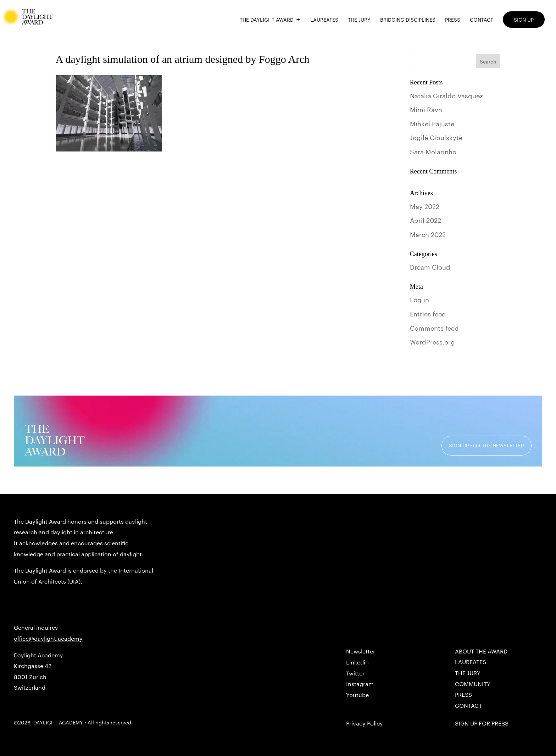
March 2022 (428, 234)
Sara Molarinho (433, 151)
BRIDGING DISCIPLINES (408, 20)
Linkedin (357, 662)
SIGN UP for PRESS (482, 723)
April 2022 (426, 220)
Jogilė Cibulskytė (436, 137)
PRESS (453, 20)
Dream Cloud (430, 267)
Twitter (355, 673)
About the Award (481, 651)
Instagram (360, 684)
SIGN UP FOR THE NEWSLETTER (486, 445)
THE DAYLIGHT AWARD (267, 20)
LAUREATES (324, 20)
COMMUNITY (473, 684)
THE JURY (359, 20)
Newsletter (361, 651)
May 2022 (425, 206)
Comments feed (434, 328)
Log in (419, 299)
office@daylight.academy (48, 638)
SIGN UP (524, 20)
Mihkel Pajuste (432, 123)
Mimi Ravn (426, 109)
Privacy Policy (365, 723)
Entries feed (428, 313)
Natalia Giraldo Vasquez (446, 95)
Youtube (357, 695)
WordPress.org (432, 341)
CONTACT (482, 20)
